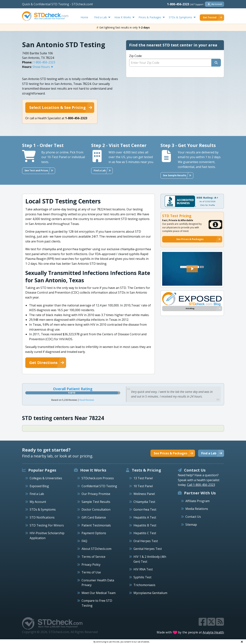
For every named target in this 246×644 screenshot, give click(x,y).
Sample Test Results (96, 502)
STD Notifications (42, 517)
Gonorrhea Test (145, 509)
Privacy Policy (91, 565)
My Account (38, 502)
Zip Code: (136, 56)
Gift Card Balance (94, 517)
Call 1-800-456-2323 (201, 485)
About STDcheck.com (96, 549)
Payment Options (94, 533)
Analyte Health (213, 632)
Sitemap (191, 525)
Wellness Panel (144, 494)
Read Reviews (87, 400)
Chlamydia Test (144, 502)
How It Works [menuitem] (123, 17)
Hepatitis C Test (145, 533)
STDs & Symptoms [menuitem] (180, 17)
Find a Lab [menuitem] (101, 17)
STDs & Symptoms (43, 509)
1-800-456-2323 (185, 4)
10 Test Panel (143, 486)
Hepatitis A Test (145, 517)
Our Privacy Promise (96, 494)
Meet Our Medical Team (99, 593)
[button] (192, 269)
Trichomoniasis (144, 585)
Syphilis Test (142, 577)
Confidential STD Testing (99, 486)
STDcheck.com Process (98, 478)
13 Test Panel (143, 478)
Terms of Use (91, 572)
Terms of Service (93, 557)
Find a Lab (37, 494)
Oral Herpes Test (146, 541)
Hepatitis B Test (145, 525)
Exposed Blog (39, 486)
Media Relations (197, 509)
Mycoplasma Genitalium (150, 593)
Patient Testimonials (96, 525)
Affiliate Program (197, 501)
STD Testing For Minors (47, 525)
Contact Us (193, 517)
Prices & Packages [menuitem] (150, 17)
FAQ (84, 541)
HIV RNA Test (143, 569)
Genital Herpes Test (148, 549)
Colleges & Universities (46, 478)
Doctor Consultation (96, 509)
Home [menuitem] (84, 17)
